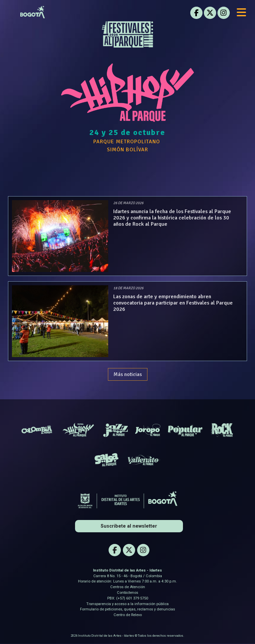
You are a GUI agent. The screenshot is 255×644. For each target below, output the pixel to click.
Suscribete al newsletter (129, 526)
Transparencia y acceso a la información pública (127, 604)
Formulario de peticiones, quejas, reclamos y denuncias (127, 609)
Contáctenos (127, 593)
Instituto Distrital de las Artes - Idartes (127, 570)
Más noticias (128, 374)
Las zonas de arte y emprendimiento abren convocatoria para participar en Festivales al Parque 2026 (173, 303)
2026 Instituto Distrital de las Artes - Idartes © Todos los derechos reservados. (127, 636)
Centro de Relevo (128, 615)
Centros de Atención (128, 587)
